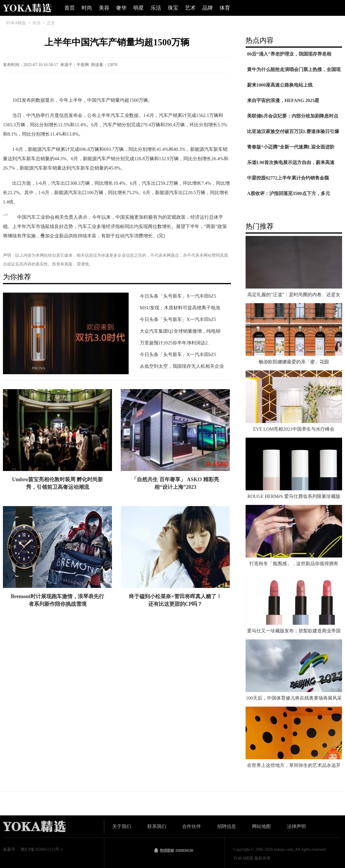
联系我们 (157, 826)
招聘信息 (227, 826)
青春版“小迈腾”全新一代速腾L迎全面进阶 (291, 147)
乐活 (156, 8)
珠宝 (173, 8)
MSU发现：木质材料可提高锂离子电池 (180, 308)
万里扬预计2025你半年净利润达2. (174, 343)
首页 (70, 8)
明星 (139, 8)
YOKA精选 (16, 23)
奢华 (121, 8)
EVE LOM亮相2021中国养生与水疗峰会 (294, 429)
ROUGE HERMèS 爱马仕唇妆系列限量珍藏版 (294, 496)
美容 (104, 8)
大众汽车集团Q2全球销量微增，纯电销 (180, 331)
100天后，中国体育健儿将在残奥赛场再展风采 (294, 698)
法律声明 (296, 826)
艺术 (190, 8)
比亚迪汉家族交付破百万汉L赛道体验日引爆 (293, 131)
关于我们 (122, 826)
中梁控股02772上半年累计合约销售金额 (288, 178)
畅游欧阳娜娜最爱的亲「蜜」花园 (294, 362)
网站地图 (261, 826)
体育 (225, 8)
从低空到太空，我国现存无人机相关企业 (182, 366)
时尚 (87, 8)
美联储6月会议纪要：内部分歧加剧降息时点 (293, 116)
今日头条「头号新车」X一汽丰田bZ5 (178, 296)
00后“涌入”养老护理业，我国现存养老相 (289, 54)
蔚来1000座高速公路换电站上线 (280, 85)
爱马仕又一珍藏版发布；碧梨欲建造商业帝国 (294, 631)
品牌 (208, 8)
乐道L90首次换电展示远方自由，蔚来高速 (291, 162)
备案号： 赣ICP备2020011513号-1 (33, 849)
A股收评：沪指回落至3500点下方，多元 (289, 193)
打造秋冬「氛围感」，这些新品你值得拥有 (294, 564)
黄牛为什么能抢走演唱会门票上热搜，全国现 (294, 69)
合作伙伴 (192, 826)
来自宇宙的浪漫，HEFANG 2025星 (283, 100)
